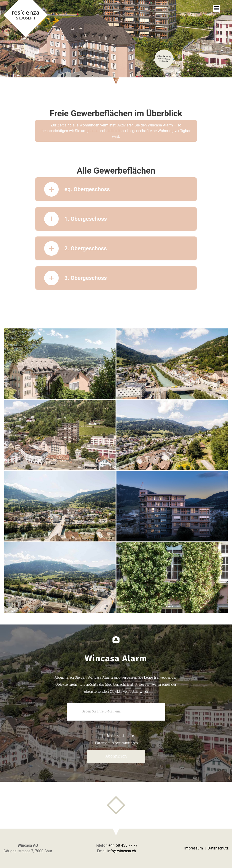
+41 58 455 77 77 (123, 845)
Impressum (194, 848)
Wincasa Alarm (160, 125)
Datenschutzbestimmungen (116, 743)
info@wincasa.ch (122, 851)
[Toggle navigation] (217, 8)
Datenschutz (218, 848)
